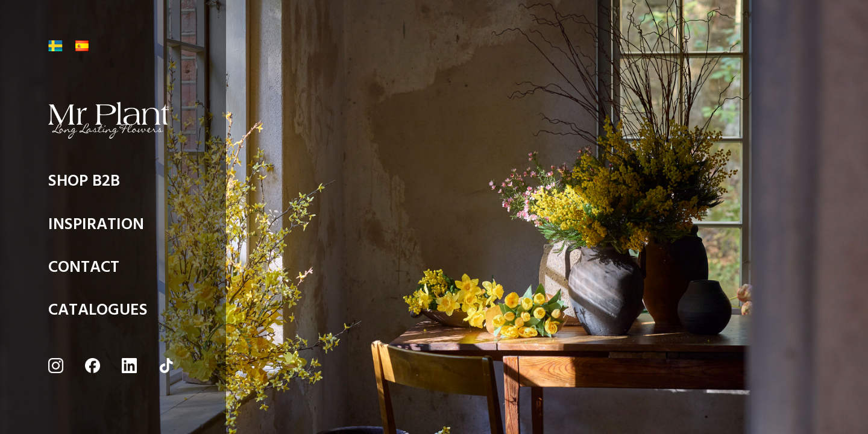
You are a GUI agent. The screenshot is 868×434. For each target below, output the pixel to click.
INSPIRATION (96, 228)
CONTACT (84, 270)
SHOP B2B (84, 184)
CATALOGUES (98, 313)
